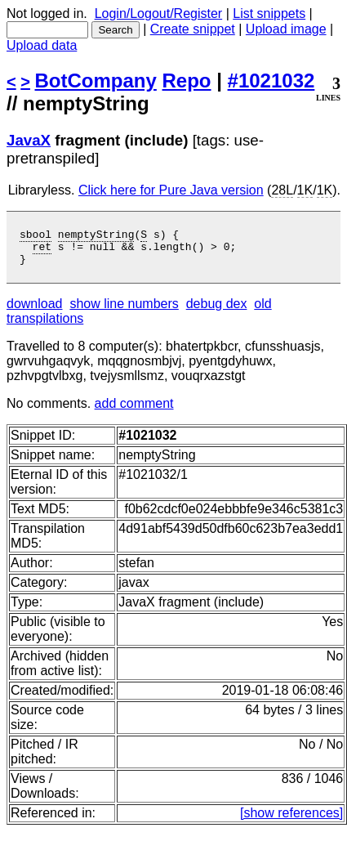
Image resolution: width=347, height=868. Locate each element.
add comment (134, 411)
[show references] (291, 820)
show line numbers (124, 311)
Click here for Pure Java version (171, 190)
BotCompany (96, 81)
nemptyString (96, 236)
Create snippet (193, 29)
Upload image (286, 29)
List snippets (269, 13)
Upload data (42, 45)
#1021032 (271, 81)
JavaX (29, 140)
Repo (187, 81)
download (35, 311)
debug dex (217, 311)
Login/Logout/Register (159, 13)
